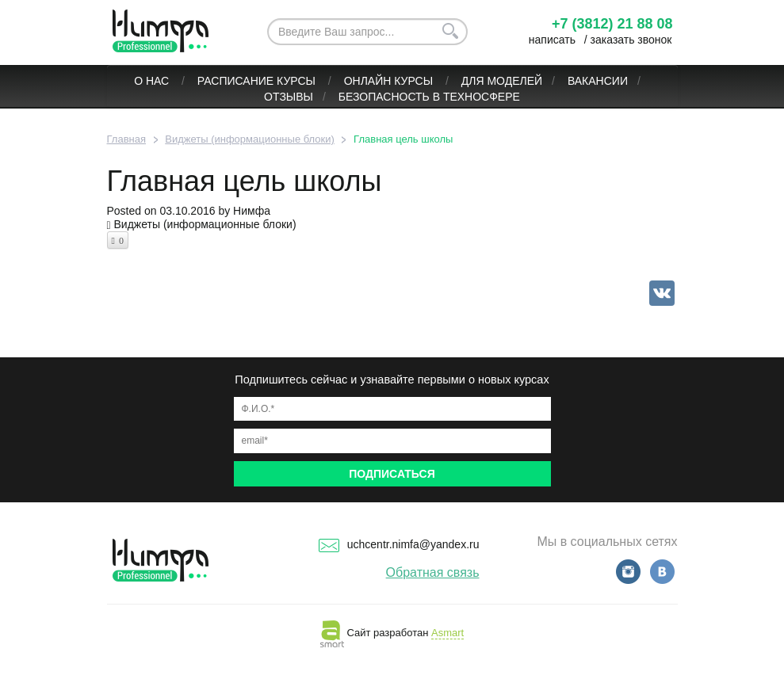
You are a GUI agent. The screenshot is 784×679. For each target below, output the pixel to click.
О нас (153, 81)
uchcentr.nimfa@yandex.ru (399, 544)
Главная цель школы (245, 181)
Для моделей (502, 81)
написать (552, 40)
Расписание (235, 81)
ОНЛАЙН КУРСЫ (390, 81)
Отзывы (289, 97)
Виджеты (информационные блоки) (205, 224)
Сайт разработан (392, 633)
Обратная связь (433, 572)
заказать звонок (631, 40)
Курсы (298, 81)
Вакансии (598, 81)
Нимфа (252, 211)
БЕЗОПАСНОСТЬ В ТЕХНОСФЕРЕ (429, 97)
